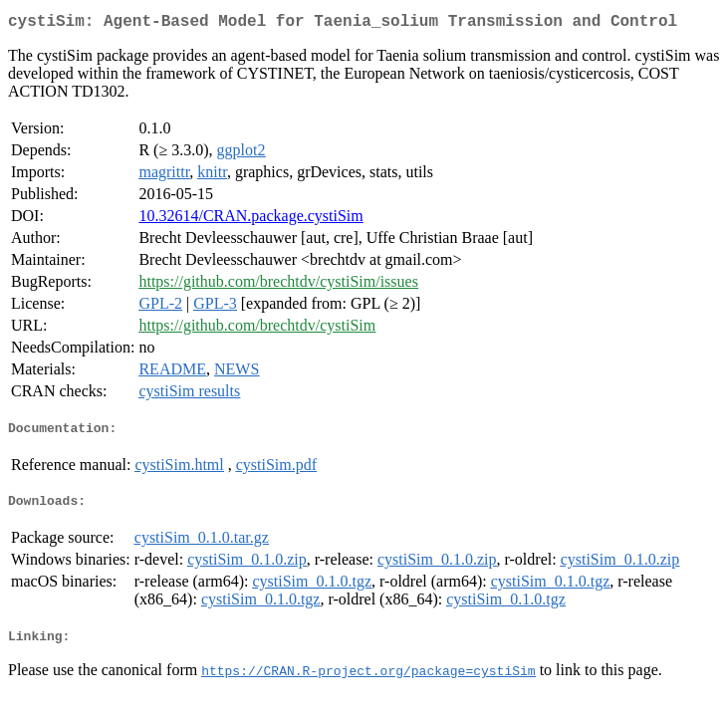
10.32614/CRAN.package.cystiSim (250, 220)
